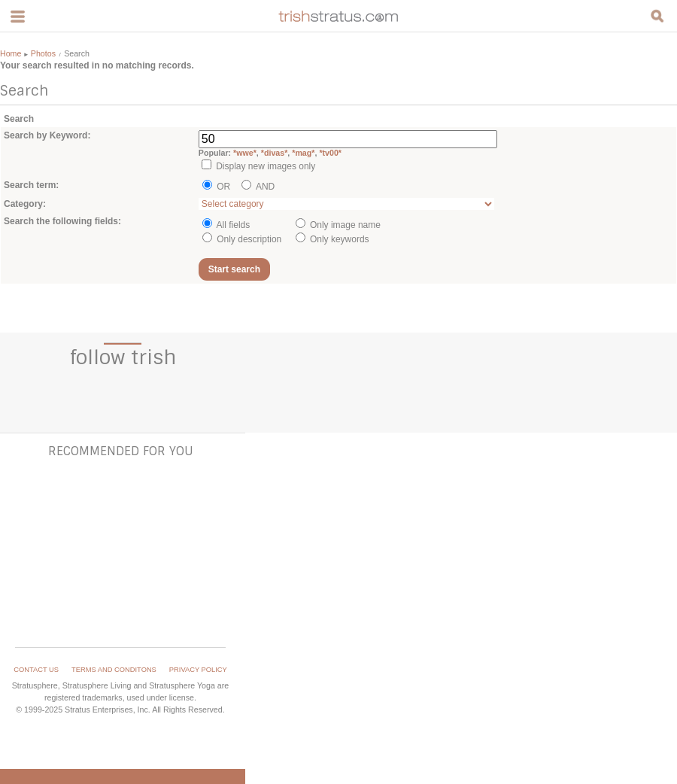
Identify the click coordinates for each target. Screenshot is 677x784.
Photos (43, 53)
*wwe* (245, 153)
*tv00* (330, 153)
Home (11, 53)
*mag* (303, 153)
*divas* (275, 153)
